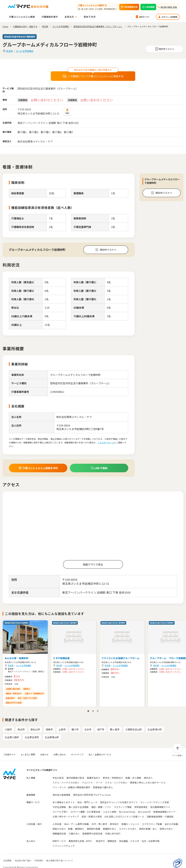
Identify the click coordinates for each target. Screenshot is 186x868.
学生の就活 (58, 778)
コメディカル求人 (128, 829)
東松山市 (35, 729)
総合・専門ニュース (87, 802)
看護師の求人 (110, 829)
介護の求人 (74, 834)
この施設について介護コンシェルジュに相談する (93, 76)
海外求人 (148, 778)
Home (5, 26)
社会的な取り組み (23, 860)
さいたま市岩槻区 (25, 51)
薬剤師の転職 (93, 829)
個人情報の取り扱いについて (60, 860)
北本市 (88, 729)
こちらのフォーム (106, 442)
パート (99, 783)
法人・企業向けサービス (100, 754)
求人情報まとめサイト (64, 802)
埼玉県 (9, 51)
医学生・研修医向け (113, 778)
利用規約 (39, 860)
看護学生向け (93, 778)
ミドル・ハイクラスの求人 (66, 783)
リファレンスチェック (64, 846)
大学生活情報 (59, 807)
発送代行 (100, 841)
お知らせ (44, 754)
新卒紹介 (114, 824)
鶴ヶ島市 (115, 729)
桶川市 (75, 729)
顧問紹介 (80, 829)
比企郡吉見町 (32, 737)
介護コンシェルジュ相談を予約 (38, 468)
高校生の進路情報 (61, 795)
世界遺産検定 (141, 807)
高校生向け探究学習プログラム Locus (92, 795)
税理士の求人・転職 (63, 829)
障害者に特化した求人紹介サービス (148, 783)
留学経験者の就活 (75, 778)
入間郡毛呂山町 (134, 729)
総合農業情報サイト (160, 807)
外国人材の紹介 (113, 834)
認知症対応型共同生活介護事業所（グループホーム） (98, 26)
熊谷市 (21, 729)
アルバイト (87, 783)
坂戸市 (101, 729)
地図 (67, 111)
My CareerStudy (127, 812)
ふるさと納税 (110, 812)
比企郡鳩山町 (52, 737)
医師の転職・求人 (148, 829)
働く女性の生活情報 (79, 807)
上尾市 (62, 729)
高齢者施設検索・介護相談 (160, 817)
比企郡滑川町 (155, 729)
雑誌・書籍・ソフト (101, 807)
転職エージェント (130, 824)
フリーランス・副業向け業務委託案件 (71, 787)
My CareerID (144, 812)
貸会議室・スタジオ (129, 841)
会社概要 (7, 860)
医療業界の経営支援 (92, 834)
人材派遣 (57, 824)
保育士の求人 (166, 829)
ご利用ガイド (9, 754)
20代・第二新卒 (99, 824)
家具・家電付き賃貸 (92, 817)
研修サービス (59, 841)
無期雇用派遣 (59, 834)
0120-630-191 (169, 7)
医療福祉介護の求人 (103, 787)
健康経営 (112, 841)
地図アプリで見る (93, 564)
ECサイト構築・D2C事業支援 (85, 812)
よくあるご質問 (28, 754)
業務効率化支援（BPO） (81, 841)
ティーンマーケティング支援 (155, 802)
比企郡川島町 (12, 737)
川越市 (8, 729)
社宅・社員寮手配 (151, 841)
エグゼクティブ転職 (152, 824)
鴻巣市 (49, 729)
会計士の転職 (171, 824)
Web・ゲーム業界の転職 (76, 824)
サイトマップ (77, 754)
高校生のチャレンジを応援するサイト (119, 802)
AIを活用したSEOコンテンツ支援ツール (124, 817)
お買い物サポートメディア (66, 817)
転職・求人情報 (133, 778)
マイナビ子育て (60, 812)
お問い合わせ (60, 754)
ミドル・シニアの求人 (116, 783)
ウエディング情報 (123, 807)
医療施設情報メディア (164, 812)
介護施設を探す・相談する (25, 26)
